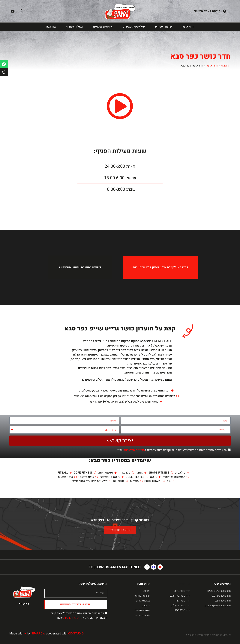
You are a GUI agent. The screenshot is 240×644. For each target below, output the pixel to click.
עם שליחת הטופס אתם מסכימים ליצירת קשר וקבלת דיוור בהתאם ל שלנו (172, 450)
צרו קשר (51, 27)
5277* (24, 604)
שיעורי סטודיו (163, 27)
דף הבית (226, 66)
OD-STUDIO (76, 634)
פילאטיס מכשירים (134, 27)
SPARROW (38, 634)
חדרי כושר (188, 27)
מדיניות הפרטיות (134, 450)
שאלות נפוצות (74, 27)
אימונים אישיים (103, 27)
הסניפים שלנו (222, 584)
